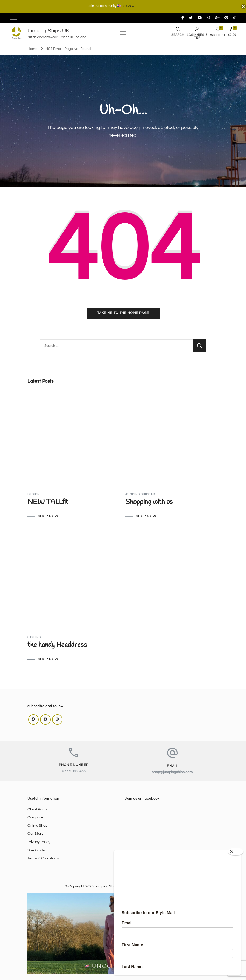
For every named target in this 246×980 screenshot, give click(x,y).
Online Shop (37, 826)
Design (34, 494)
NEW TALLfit (48, 502)
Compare (35, 817)
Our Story (35, 834)
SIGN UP (130, 6)
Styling (34, 637)
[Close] (236, 852)
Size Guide (36, 850)
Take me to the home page (123, 313)
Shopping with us (149, 502)
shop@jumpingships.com (172, 772)
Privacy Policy (39, 842)
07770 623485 (74, 771)
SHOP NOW (48, 516)
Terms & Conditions (43, 858)
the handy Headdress (57, 645)
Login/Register (197, 33)
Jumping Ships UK (48, 31)
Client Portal (38, 809)
